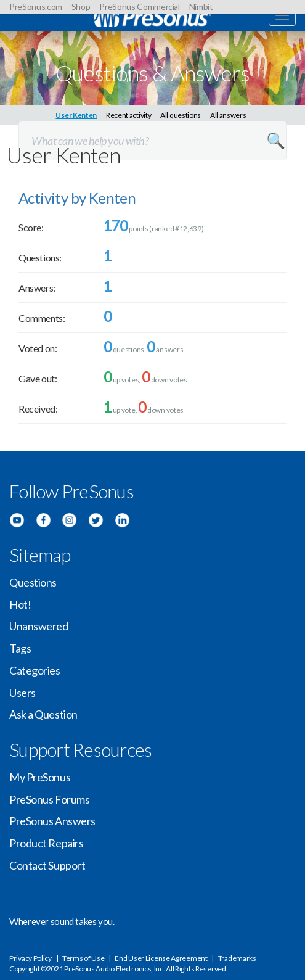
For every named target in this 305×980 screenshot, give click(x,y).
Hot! (20, 604)
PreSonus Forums (49, 799)
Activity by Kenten (77, 198)
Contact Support (47, 865)
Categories (35, 670)
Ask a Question (43, 714)
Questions (33, 582)
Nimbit (201, 6)
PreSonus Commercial (139, 6)
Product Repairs (46, 843)
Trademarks (237, 958)
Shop (81, 6)
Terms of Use (83, 958)
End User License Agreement (161, 958)
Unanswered (39, 626)
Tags (20, 648)
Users (22, 693)
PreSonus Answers (52, 821)
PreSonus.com (36, 6)
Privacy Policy (30, 958)
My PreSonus (40, 777)
